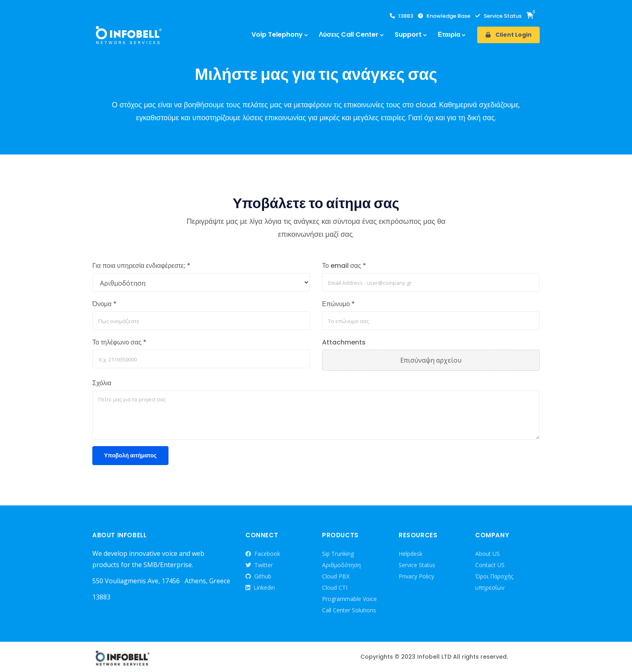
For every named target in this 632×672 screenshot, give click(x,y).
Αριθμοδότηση (341, 565)
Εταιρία (449, 34)
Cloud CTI (335, 587)
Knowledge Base (444, 16)
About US (488, 554)
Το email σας (344, 266)
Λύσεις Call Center (349, 34)
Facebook (263, 554)
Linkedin (260, 588)
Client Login (508, 35)
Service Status (498, 16)
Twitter (259, 565)
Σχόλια (102, 383)
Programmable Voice (349, 599)
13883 (401, 16)
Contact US (490, 565)
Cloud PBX (336, 576)
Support (408, 34)
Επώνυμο (338, 304)
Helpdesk (411, 554)
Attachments (344, 342)
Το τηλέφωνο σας (119, 342)
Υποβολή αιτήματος (130, 455)
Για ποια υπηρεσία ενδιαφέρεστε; (141, 266)
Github (258, 576)
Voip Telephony (277, 34)
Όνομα (104, 304)
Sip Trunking (338, 554)
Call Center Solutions (349, 610)
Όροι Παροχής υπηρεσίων (494, 582)
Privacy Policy (416, 576)
